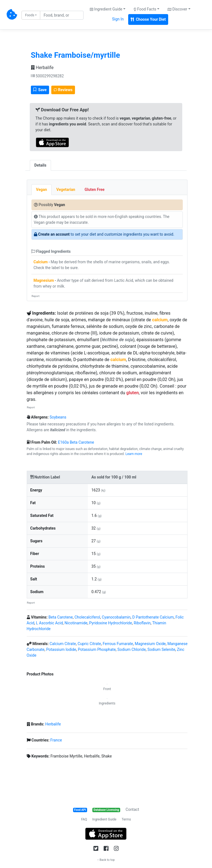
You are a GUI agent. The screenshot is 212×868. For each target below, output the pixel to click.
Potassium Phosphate (97, 649)
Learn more (134, 454)
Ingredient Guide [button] (106, 9)
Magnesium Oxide (150, 644)
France (56, 740)
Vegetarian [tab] (66, 190)
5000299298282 (47, 76)
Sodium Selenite (161, 649)
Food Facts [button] (145, 9)
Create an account (54, 234)
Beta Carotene (61, 617)
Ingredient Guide (104, 819)
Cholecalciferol (87, 617)
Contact (132, 809)
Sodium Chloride (132, 649)
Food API (80, 810)
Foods (30, 15)
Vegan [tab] (42, 190)
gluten (132, 393)
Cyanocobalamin (116, 617)
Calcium (41, 262)
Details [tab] (41, 165)
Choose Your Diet (148, 19)
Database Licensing (106, 810)
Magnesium (44, 280)
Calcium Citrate (63, 644)
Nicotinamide (76, 623)
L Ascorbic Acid (49, 623)
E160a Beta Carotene (76, 442)
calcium (160, 320)
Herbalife (42, 68)
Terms (126, 819)
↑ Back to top (106, 860)
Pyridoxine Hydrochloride (110, 623)
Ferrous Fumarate (118, 644)
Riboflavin (142, 623)
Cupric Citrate (89, 644)
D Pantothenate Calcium (153, 617)
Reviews (63, 90)
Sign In (118, 19)
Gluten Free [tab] (95, 190)
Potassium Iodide (61, 649)
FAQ (84, 819)
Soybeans (58, 417)
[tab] (56, 162)
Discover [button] (177, 9)
